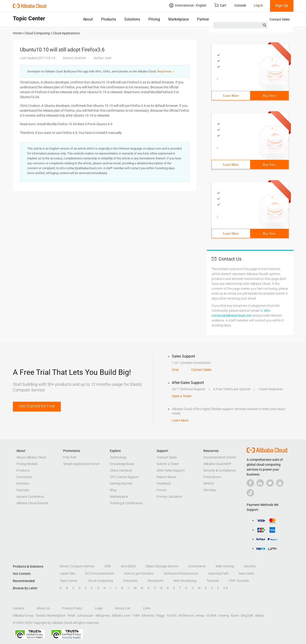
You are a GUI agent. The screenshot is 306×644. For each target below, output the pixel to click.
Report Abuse (166, 477)
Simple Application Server (81, 464)
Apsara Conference (30, 497)
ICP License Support (124, 477)
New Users (246, 573)
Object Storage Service (162, 566)
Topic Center (69, 581)
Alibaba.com (121, 615)
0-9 (226, 588)
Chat (175, 370)
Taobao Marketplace (50, 615)
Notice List (123, 608)
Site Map (210, 490)
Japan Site (67, 573)
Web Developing (185, 581)
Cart (220, 5)
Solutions (132, 19)
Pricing (154, 19)
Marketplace (178, 19)
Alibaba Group (23, 615)
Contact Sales (280, 19)
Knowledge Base (122, 464)
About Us (43, 608)
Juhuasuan (85, 615)
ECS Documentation (100, 573)
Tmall (71, 615)
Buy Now (269, 96)
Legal (99, 608)
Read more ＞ (166, 71)
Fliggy (160, 615)
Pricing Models (27, 464)
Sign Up (282, 5)
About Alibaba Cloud (31, 457)
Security (250, 566)
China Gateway (121, 470)
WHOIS (209, 483)
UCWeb (211, 615)
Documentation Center (220, 457)
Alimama (148, 615)
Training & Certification (126, 503)
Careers (18, 608)
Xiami (235, 615)
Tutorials (213, 581)
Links (147, 608)
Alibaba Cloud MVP (217, 464)
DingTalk (247, 615)
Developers (155, 581)
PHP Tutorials (239, 581)
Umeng (224, 615)
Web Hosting (225, 566)
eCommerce (197, 566)
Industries (130, 581)
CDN (108, 566)
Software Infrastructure (181, 573)
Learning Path (218, 573)
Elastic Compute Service (77, 566)
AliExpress (103, 615)
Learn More (231, 96)
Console (240, 5)
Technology (118, 457)
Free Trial (70, 457)
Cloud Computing (100, 581)
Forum (161, 490)
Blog (113, 490)
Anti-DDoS (128, 566)
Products (109, 19)
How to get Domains (139, 573)
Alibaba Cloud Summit (32, 503)
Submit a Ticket (168, 464)
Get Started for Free (37, 406)
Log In (258, 5)
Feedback (164, 483)
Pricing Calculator (169, 497)
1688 (136, 615)
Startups (23, 490)
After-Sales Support (171, 470)
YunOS (172, 615)
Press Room (212, 477)
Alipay (259, 615)
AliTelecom (186, 615)
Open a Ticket (182, 396)
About (88, 19)
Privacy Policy (72, 608)
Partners (204, 19)
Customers (24, 477)
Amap (200, 615)
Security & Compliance (220, 470)
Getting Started (121, 483)
